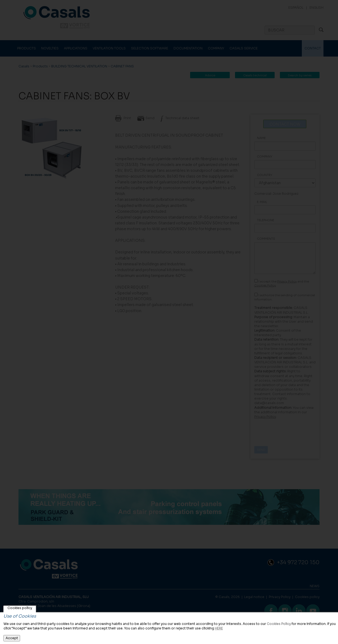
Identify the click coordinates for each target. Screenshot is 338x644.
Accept (12, 638)
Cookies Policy (279, 624)
